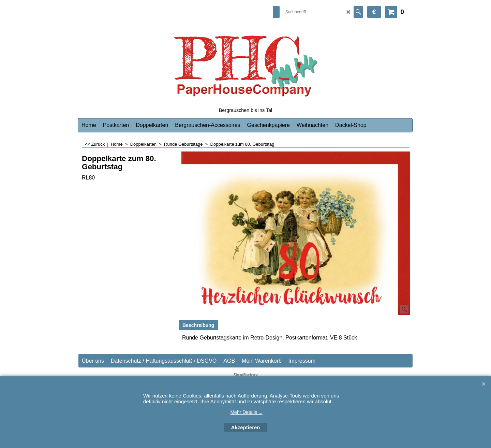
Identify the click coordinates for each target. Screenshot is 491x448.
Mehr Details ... (246, 412)
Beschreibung (198, 325)
